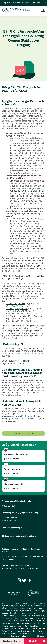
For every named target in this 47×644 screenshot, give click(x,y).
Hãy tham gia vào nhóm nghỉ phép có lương (19, 536)
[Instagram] (18, 580)
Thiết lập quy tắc (11, 521)
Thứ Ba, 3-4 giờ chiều (15, 304)
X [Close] (45, 2)
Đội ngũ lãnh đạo (11, 517)
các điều (16, 631)
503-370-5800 (20, 363)
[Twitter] (24, 580)
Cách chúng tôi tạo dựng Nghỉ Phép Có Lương (20, 513)
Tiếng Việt (29, 10)
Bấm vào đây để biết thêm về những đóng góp (27, 191)
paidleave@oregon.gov (22, 331)
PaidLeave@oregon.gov (19, 361)
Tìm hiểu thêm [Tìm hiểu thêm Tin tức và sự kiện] (11, 474)
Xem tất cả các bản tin (24, 433)
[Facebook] (29, 580)
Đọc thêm (36, 3)
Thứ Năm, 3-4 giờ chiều (16, 309)
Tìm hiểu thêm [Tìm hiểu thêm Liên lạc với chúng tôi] (11, 488)
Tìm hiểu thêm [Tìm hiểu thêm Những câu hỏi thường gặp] (11, 459)
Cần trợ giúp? (9, 506)
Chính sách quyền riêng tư (12, 528)
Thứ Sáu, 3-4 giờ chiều (16, 316)
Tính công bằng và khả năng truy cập (16, 501)
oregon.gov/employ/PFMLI (14, 416)
